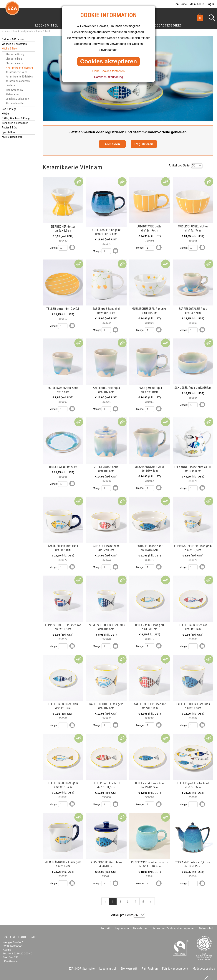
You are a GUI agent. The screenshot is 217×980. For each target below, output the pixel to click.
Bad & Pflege (9, 109)
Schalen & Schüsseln (18, 99)
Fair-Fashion (150, 965)
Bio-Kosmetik (129, 965)
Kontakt (105, 925)
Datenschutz (207, 925)
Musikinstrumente (12, 137)
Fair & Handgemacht (23, 31)
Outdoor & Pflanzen (13, 39)
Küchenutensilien (15, 103)
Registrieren (144, 144)
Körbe (5, 114)
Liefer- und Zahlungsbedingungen (173, 925)
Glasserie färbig (15, 54)
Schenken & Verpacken (15, 123)
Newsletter (140, 925)
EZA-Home (180, 4)
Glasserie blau (14, 59)
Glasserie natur (14, 63)
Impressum (122, 925)
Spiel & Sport (9, 132)
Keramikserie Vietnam (20, 68)
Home (7, 31)
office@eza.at (11, 958)
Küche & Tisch (43, 31)
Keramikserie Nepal (17, 72)
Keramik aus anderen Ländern (18, 83)
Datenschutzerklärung (109, 77)
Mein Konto (197, 4)
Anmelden (112, 144)
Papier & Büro (10, 128)
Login (210, 4)
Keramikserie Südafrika (19, 77)
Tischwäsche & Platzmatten (14, 92)
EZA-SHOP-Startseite (82, 965)
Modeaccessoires (167, 25)
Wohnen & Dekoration (14, 44)
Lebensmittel (47, 25)
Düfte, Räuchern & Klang (16, 118)
